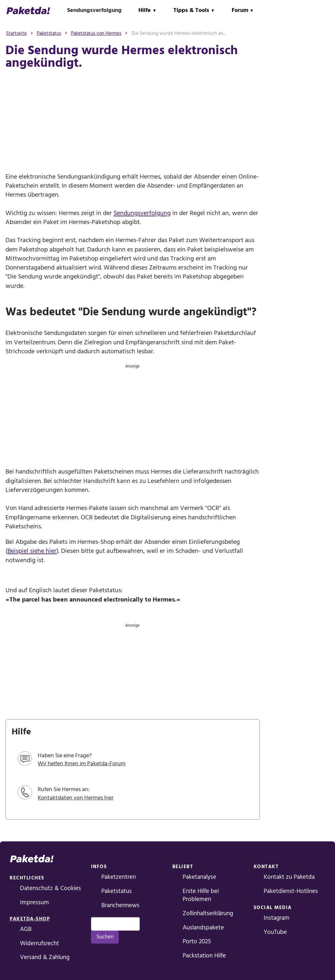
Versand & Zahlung (45, 957)
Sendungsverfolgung (94, 10)
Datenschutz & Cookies (51, 888)
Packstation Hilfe (204, 956)
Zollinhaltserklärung (208, 913)
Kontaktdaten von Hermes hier (76, 798)
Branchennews (120, 905)
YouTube (275, 932)
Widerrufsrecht (40, 943)
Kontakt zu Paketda (289, 877)
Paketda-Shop (30, 919)
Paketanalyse (199, 877)
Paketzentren (119, 877)
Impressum (35, 902)
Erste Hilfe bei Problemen (201, 895)
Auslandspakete (203, 928)
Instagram (277, 918)
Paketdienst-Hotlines (291, 891)
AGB (26, 929)
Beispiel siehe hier (32, 551)
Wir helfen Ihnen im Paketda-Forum (82, 764)
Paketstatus (117, 891)
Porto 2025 (197, 941)
